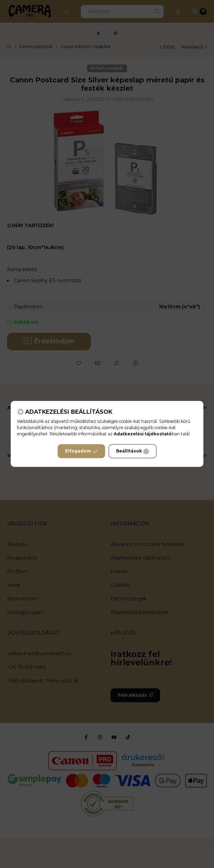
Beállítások (133, 451)
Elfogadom (81, 451)
